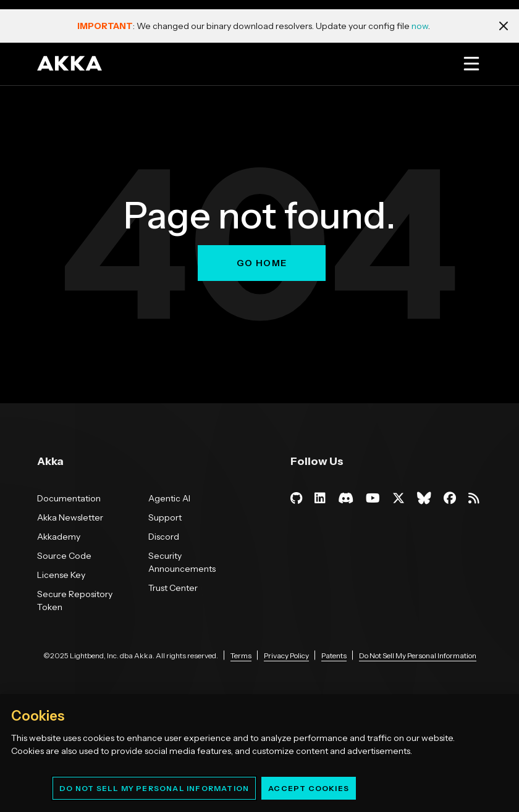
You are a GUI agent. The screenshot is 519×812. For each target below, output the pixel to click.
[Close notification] (504, 26)
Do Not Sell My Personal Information (154, 788)
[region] (259, 753)
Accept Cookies (309, 788)
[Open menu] (471, 63)
